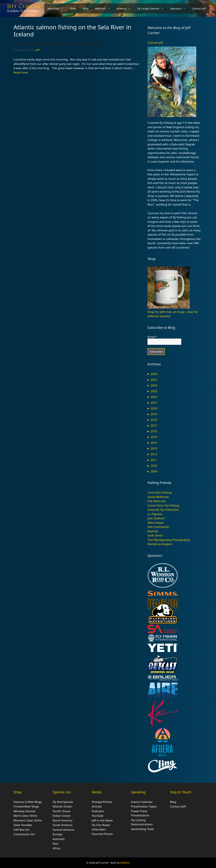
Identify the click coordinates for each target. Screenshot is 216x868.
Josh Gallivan (156, 518)
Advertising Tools (142, 829)
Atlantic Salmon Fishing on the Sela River (58, 44)
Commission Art (24, 834)
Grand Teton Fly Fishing (163, 505)
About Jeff (57, 8)
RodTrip (153, 531)
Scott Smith (155, 535)
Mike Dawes (156, 523)
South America (63, 825)
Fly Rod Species (63, 802)
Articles (97, 806)
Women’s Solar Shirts (28, 820)
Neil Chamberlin (158, 527)
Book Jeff (104, 8)
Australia (59, 839)
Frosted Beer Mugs (26, 806)
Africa (57, 848)
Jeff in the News (102, 820)
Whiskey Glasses (25, 811)
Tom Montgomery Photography (169, 540)
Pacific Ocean (62, 811)
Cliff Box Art (21, 830)
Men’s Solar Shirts (25, 816)
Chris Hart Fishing (159, 492)
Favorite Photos (102, 834)
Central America (63, 830)
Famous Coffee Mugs (28, 802)
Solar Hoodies (23, 825)
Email (152, 337)
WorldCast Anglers (160, 544)
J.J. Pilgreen (155, 514)
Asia (55, 843)
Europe (57, 834)
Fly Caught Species (152, 8)
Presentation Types (144, 806)
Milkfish (125, 863)
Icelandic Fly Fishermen (163, 510)
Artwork (125, 8)
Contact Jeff (199, 8)
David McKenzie (158, 497)
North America (63, 820)
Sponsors (180, 8)
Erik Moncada (157, 501)
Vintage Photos (102, 802)
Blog (86, 8)
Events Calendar (142, 802)
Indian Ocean (62, 816)
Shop (73, 8)
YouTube (98, 816)
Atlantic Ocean (62, 806)
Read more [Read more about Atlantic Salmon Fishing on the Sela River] (21, 72)
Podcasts (98, 811)
